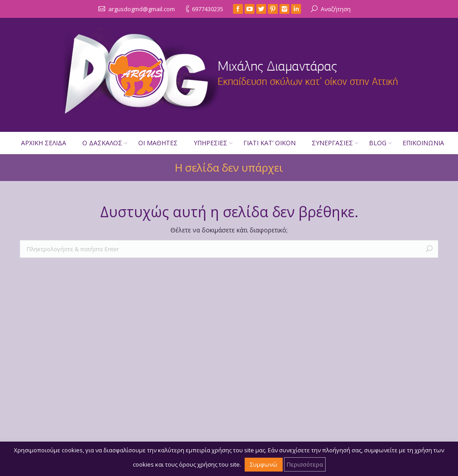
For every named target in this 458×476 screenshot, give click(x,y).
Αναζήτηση (336, 9)
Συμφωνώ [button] (264, 464)
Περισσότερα (305, 464)
